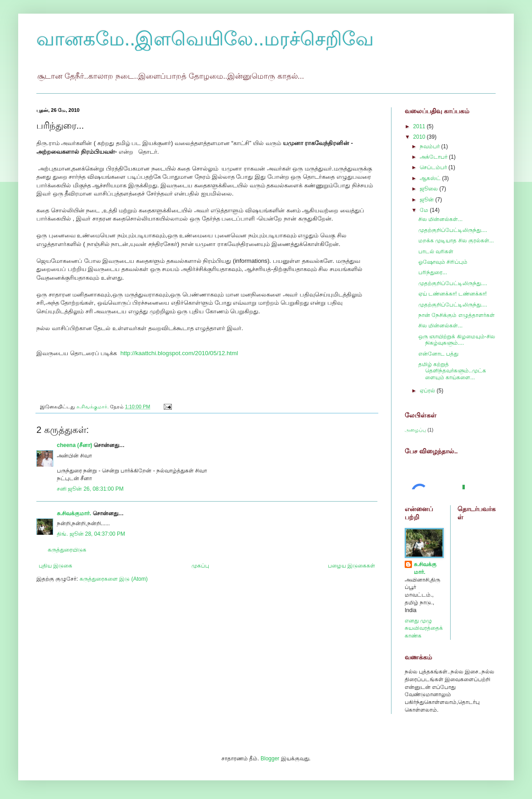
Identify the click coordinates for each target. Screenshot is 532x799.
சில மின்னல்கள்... (440, 219)
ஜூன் (427, 200)
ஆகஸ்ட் (431, 178)
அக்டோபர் (434, 157)
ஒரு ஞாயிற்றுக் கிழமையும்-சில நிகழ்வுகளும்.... (457, 340)
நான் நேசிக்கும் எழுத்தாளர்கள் (457, 315)
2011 (420, 126)
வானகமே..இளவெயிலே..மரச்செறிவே (205, 39)
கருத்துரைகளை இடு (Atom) (114, 579)
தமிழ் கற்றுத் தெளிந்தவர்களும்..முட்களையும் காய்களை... (452, 371)
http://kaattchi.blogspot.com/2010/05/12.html (179, 353)
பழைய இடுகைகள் (351, 566)
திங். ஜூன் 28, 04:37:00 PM (91, 534)
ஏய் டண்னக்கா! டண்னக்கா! (452, 294)
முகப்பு (200, 566)
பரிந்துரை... (433, 272)
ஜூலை (429, 189)
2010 (420, 137)
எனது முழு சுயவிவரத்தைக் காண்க (424, 628)
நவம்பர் (430, 146)
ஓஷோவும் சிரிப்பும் (443, 262)
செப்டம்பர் (434, 167)
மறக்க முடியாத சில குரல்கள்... (456, 241)
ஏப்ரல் (428, 391)
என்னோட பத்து (438, 354)
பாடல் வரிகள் (436, 251)
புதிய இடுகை (55, 566)
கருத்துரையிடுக (67, 550)
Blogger (270, 759)
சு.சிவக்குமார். (74, 513)
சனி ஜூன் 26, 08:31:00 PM (90, 489)
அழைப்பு (415, 430)
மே (425, 210)
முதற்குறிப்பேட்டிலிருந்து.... (453, 230)
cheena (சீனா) (75, 445)
